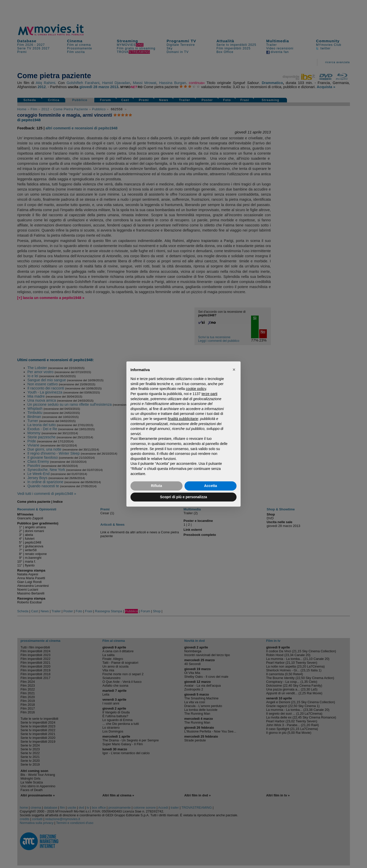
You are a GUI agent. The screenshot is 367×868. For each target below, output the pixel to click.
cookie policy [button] (196, 389)
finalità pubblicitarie (183, 419)
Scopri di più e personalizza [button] (183, 497)
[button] (234, 370)
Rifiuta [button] (156, 486)
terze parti (209, 394)
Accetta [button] (211, 486)
